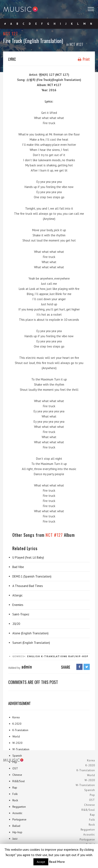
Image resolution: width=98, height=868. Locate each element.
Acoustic (17, 813)
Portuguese (19, 819)
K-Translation (20, 730)
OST (15, 768)
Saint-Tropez (21, 614)
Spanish (17, 756)
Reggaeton (19, 807)
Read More (57, 862)
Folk (15, 794)
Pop (15, 762)
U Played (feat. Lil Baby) (28, 557)
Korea (16, 717)
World (16, 736)
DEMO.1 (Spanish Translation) (32, 576)
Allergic (18, 595)
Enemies (18, 605)
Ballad (16, 826)
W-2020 (17, 743)
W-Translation (21, 749)
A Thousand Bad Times (28, 586)
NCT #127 (76, 44)
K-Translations (54, 656)
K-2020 (17, 724)
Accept (41, 862)
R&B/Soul (19, 781)
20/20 (16, 624)
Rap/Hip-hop (78, 656)
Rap (15, 787)
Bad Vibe (18, 567)
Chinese (17, 775)
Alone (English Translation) (30, 633)
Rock (15, 800)
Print (84, 59)
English (34, 656)
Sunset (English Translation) (31, 643)
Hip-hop (17, 832)
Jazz (15, 839)
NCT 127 (10, 33)
